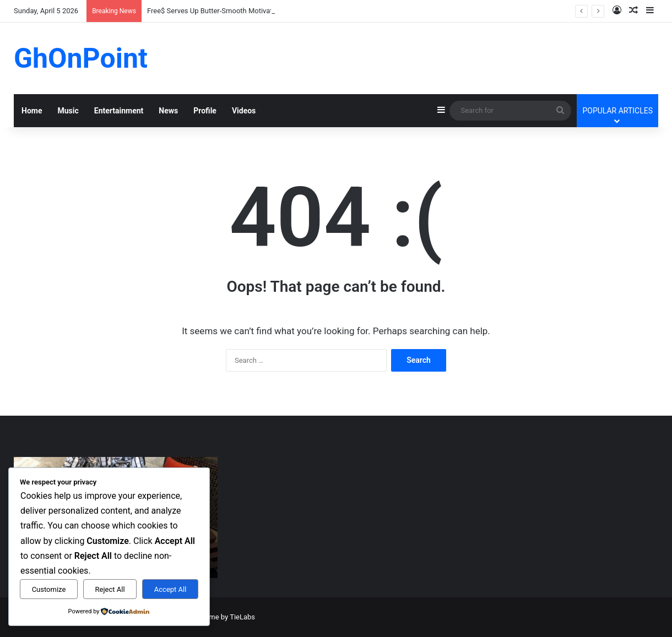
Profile (205, 111)
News (168, 111)
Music (68, 111)
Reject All (110, 589)
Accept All (170, 589)
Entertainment (119, 111)
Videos (244, 111)
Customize (49, 589)
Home (32, 111)
